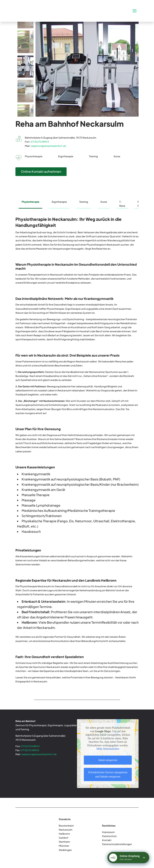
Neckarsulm (66, 830)
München (64, 846)
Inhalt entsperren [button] (108, 760)
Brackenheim (66, 826)
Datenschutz (109, 836)
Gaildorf (64, 838)
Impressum (108, 832)
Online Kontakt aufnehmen (41, 172)
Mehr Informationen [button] (108, 749)
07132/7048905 (30, 750)
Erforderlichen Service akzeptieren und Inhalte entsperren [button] (108, 774)
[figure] (87, 66)
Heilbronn (64, 834)
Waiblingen (65, 850)
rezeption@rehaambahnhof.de (48, 146)
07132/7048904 (40, 142)
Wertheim (64, 842)
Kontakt (107, 840)
